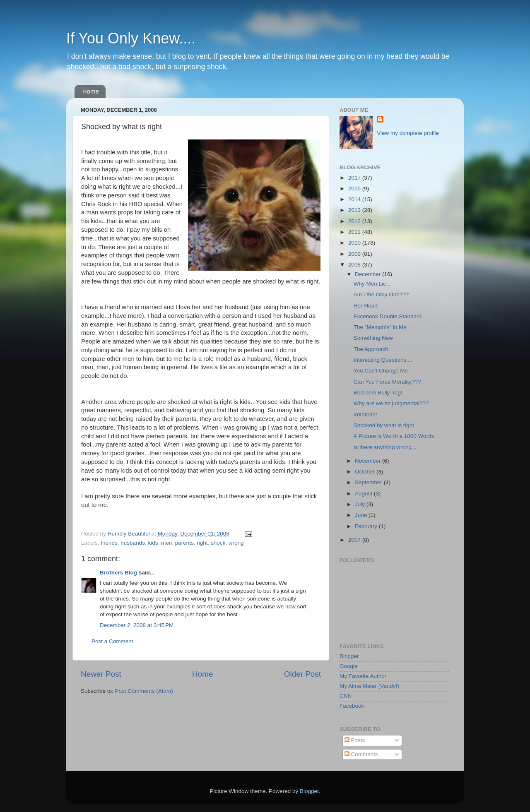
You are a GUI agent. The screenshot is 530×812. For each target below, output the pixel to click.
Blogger (349, 656)
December (369, 274)
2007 (355, 540)
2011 (355, 232)
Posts (355, 740)
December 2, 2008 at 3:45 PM (137, 625)
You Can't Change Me (381, 371)
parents (184, 543)
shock (218, 543)
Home (91, 91)
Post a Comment (112, 641)
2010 (355, 243)
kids (153, 543)
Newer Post (101, 674)
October (366, 472)
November (369, 461)
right (202, 543)
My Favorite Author (363, 676)
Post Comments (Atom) (144, 691)
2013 (355, 210)
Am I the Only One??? (381, 294)
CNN (346, 696)
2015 (355, 189)
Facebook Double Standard (388, 316)
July (361, 504)
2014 (355, 199)
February (367, 526)
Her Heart (366, 306)
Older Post (302, 674)
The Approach (371, 349)
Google (349, 666)
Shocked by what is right (384, 425)
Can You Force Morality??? (387, 382)
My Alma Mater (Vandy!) (369, 686)
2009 (355, 254)
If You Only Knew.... (131, 38)
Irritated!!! (365, 414)
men (166, 543)
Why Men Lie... (372, 284)
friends (109, 543)
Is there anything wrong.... (386, 447)
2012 (355, 221)
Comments (361, 754)
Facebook (352, 706)
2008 (355, 265)
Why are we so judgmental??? (391, 403)
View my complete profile (408, 133)
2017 (355, 178)
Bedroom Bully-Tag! (378, 393)
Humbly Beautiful (130, 534)
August (364, 494)
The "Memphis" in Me (380, 327)
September (369, 482)
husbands (133, 543)
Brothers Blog (118, 573)
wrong (236, 543)
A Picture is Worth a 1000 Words (394, 436)
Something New (373, 338)
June (362, 515)
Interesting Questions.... (383, 360)
